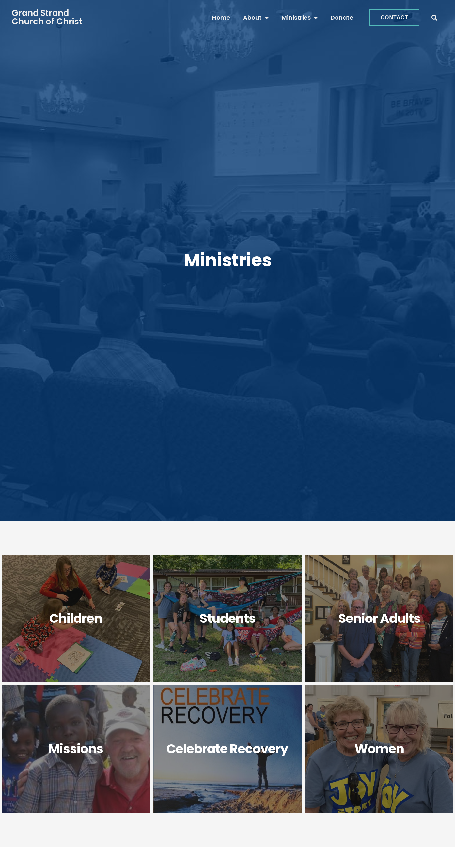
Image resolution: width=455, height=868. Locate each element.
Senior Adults (379, 618)
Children (76, 618)
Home (221, 17)
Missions (76, 749)
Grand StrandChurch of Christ (47, 17)
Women (379, 749)
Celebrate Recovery (227, 749)
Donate (342, 17)
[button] (435, 18)
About (256, 18)
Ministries (300, 18)
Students (227, 618)
